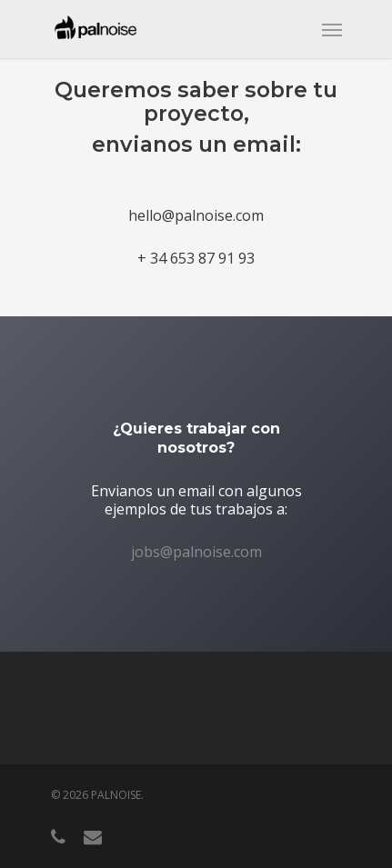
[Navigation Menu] (332, 29)
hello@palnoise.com (196, 215)
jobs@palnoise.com (196, 552)
